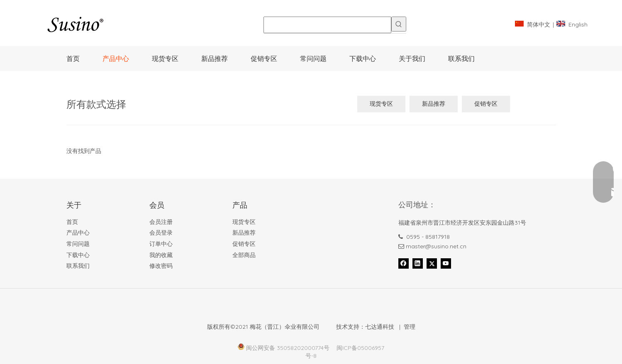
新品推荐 (434, 104)
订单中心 (161, 244)
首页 (72, 222)
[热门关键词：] (399, 24)
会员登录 (161, 233)
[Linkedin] (418, 263)
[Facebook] (404, 263)
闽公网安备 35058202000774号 (288, 348)
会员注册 (161, 222)
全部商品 (244, 255)
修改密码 (161, 266)
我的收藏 (161, 255)
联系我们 (78, 266)
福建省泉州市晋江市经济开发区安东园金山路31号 (462, 223)
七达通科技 (380, 327)
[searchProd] (327, 25)
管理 (410, 327)
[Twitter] (432, 263)
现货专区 (381, 104)
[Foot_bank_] (193, 309)
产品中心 (78, 233)
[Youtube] (446, 263)
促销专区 (486, 104)
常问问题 (78, 244)
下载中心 (78, 255)
